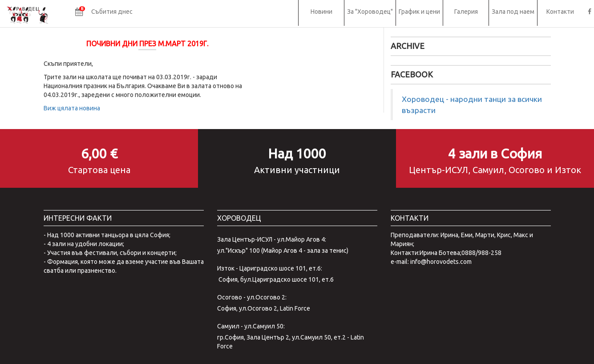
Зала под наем (513, 12)
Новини (321, 12)
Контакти (560, 12)
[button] (104, 13)
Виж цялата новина (72, 108)
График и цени (419, 12)
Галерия (466, 12)
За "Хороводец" (370, 12)
